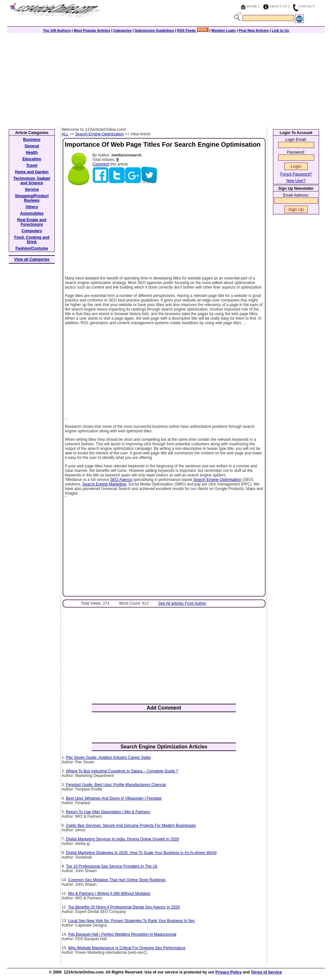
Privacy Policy (228, 972)
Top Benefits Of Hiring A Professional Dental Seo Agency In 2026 (124, 907)
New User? (296, 181)
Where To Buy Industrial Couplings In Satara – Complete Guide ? (122, 771)
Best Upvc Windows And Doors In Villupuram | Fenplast (114, 798)
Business (32, 140)
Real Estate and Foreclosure (32, 222)
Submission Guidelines (154, 30)
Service (32, 189)
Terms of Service (267, 972)
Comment (101, 164)
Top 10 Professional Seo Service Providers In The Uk (112, 866)
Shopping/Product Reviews (32, 198)
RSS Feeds (193, 30)
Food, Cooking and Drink (32, 240)
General (32, 146)
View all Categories (32, 259)
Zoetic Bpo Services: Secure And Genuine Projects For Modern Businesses (131, 826)
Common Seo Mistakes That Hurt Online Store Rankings (117, 880)
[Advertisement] (166, 78)
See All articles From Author (182, 603)
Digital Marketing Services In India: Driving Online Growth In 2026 (122, 839)
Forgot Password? (296, 174)
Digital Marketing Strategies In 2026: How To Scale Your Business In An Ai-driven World (141, 853)
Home (252, 6)
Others (32, 207)
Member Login (224, 30)
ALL (65, 134)
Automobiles (32, 213)
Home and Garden (32, 172)
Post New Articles (254, 30)
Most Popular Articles (92, 30)
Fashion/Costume (32, 248)
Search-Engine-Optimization (100, 134)
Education (32, 159)
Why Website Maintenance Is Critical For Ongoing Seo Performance (127, 948)
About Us (278, 6)
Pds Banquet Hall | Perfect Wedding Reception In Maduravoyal (122, 934)
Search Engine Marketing (104, 484)
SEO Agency (122, 480)
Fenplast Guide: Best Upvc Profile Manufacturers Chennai (116, 785)
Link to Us (280, 30)
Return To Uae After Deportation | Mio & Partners (108, 812)
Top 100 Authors (57, 30)
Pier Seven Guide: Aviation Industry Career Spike (108, 758)
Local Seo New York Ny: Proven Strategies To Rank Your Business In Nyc (131, 921)
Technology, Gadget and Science (32, 181)
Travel (32, 165)
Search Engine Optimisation (217, 480)
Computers (32, 231)
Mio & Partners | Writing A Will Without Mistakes (109, 894)
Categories (122, 30)
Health (32, 153)
